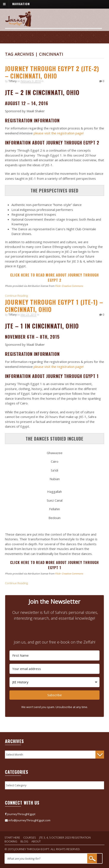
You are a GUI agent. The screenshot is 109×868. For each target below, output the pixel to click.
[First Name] (55, 655)
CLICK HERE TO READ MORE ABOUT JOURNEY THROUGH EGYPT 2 (54, 278)
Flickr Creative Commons (69, 286)
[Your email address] (55, 669)
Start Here (12, 837)
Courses (30, 837)
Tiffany (12, 81)
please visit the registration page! (58, 133)
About (36, 841)
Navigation (21, 4)
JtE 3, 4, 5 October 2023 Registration (65, 837)
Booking (11, 841)
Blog (24, 841)
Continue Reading (16, 296)
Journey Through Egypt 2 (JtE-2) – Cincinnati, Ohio (52, 72)
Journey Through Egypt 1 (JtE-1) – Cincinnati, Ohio (54, 306)
